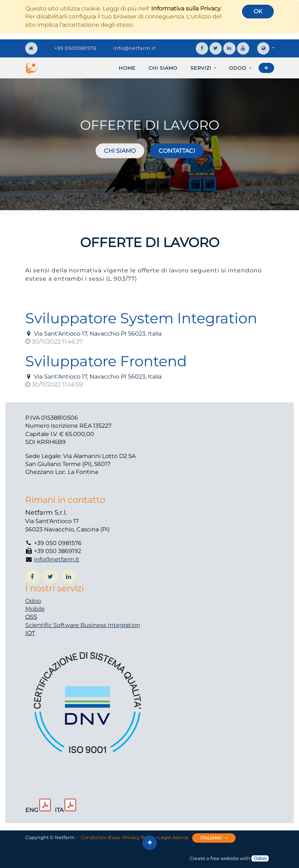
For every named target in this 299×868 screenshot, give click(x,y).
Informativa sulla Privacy (186, 8)
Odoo (33, 601)
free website (225, 858)
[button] (266, 68)
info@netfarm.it (135, 48)
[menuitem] (127, 68)
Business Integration (110, 625)
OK (258, 11)
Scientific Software (53, 625)
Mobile (35, 609)
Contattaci (177, 151)
